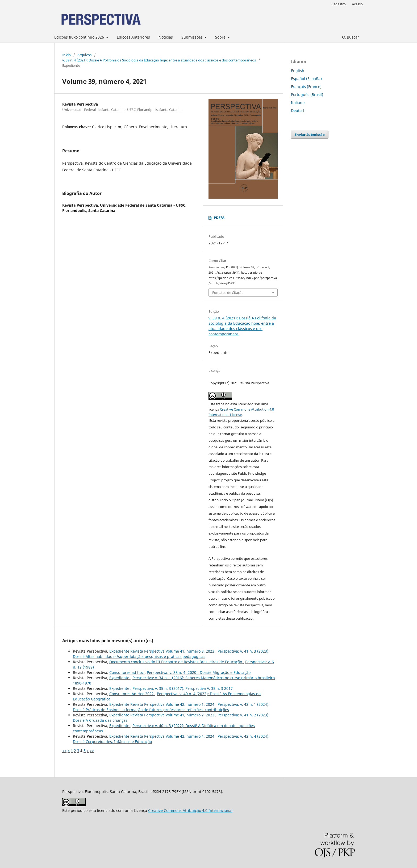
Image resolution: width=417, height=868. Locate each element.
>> (92, 751)
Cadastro (339, 4)
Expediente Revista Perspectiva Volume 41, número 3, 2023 (162, 651)
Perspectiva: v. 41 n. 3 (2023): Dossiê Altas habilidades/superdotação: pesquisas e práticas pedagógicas (171, 654)
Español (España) (306, 79)
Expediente (120, 678)
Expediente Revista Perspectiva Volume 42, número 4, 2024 (162, 736)
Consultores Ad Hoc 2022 (132, 694)
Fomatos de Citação (228, 293)
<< (64, 751)
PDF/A (219, 218)
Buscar (351, 37)
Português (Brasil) (307, 95)
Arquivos (84, 55)
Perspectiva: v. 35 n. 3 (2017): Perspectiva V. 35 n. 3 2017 (183, 688)
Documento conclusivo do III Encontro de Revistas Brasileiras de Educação (176, 662)
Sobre (221, 37)
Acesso (357, 4)
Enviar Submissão (310, 135)
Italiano (298, 103)
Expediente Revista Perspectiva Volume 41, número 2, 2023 (162, 715)
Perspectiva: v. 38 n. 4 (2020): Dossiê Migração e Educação (199, 672)
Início (66, 55)
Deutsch (298, 110)
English (298, 71)
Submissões (193, 37)
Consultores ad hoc (127, 672)
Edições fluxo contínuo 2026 (80, 37)
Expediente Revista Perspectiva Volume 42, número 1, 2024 (162, 704)
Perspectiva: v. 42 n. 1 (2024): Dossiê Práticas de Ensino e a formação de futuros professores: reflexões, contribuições (171, 707)
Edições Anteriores (133, 37)
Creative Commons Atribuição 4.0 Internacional (190, 810)
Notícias (166, 37)
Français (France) (306, 87)
